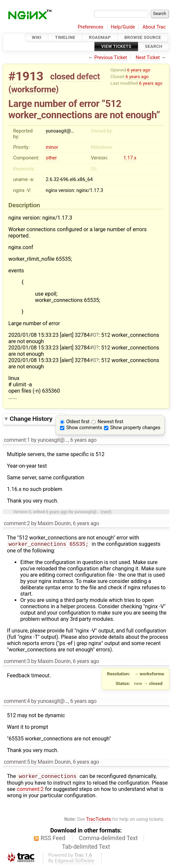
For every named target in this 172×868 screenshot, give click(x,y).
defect (88, 76)
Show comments (84, 428)
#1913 (26, 76)
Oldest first (78, 422)
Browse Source (143, 37)
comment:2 (17, 523)
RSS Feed (53, 839)
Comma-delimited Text (108, 839)
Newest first (110, 422)
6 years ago (139, 70)
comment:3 (17, 662)
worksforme (34, 89)
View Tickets (116, 47)
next (106, 512)
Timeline (65, 37)
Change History (36, 419)
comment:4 (17, 702)
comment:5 (17, 763)
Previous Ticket (111, 58)
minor (52, 147)
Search (154, 47)
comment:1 (17, 440)
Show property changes (135, 428)
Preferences (90, 27)
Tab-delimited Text (86, 848)
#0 (93, 335)
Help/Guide (123, 27)
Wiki (37, 37)
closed (62, 76)
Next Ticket (148, 58)
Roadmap (100, 37)
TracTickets (98, 821)
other (51, 158)
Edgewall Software (74, 862)
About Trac (154, 27)
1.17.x (130, 158)
